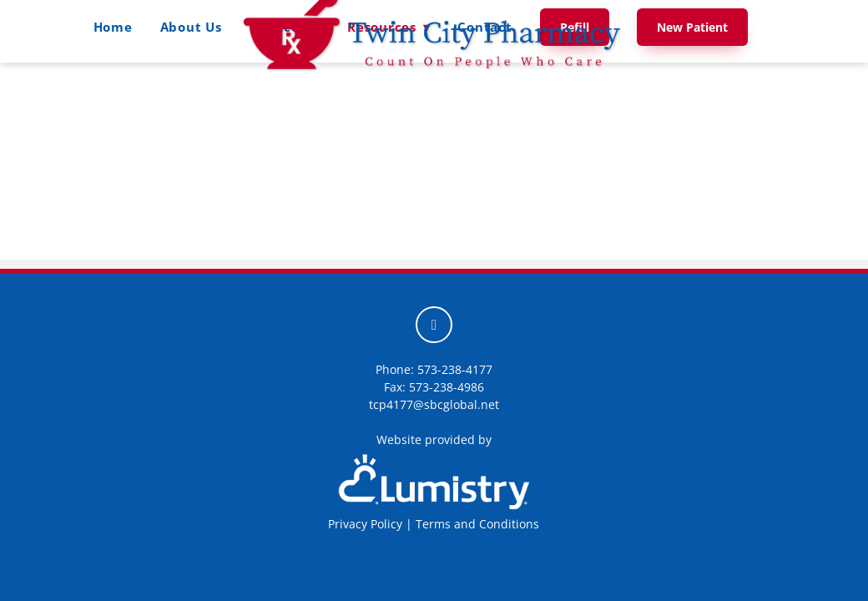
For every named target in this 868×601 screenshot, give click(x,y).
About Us (191, 27)
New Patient (692, 27)
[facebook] (434, 325)
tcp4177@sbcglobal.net (434, 404)
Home (113, 27)
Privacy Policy (365, 524)
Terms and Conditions (477, 524)
